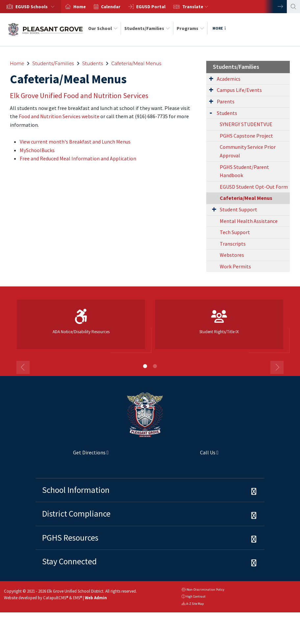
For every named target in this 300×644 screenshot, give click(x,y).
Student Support (238, 209)
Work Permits (235, 266)
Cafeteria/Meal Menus (136, 64)
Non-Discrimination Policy (203, 590)
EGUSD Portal (151, 7)
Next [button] (275, 7)
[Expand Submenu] (211, 78)
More (219, 28)
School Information (76, 490)
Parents (226, 101)
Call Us (186, 455)
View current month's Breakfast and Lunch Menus (75, 142)
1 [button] (145, 366)
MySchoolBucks (37, 150)
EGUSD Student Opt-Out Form (254, 187)
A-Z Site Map (193, 604)
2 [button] (155, 366)
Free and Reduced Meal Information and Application (78, 158)
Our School (103, 28)
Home (80, 7)
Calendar (111, 7)
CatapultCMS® (56, 598)
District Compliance (76, 514)
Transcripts (233, 244)
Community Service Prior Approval (248, 151)
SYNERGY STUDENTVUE (246, 124)
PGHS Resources (70, 538)
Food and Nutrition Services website (59, 116)
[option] (31, 7)
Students (93, 64)
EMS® (77, 598)
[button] (36, 7)
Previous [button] (23, 367)
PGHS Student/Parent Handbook (244, 171)
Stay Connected (69, 561)
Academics (229, 79)
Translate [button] (195, 7)
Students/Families (147, 28)
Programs (190, 28)
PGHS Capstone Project (246, 136)
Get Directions (72, 455)
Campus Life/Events (239, 90)
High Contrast (196, 596)
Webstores (232, 255)
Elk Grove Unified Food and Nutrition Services (79, 95)
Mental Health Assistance (249, 221)
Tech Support (235, 232)
